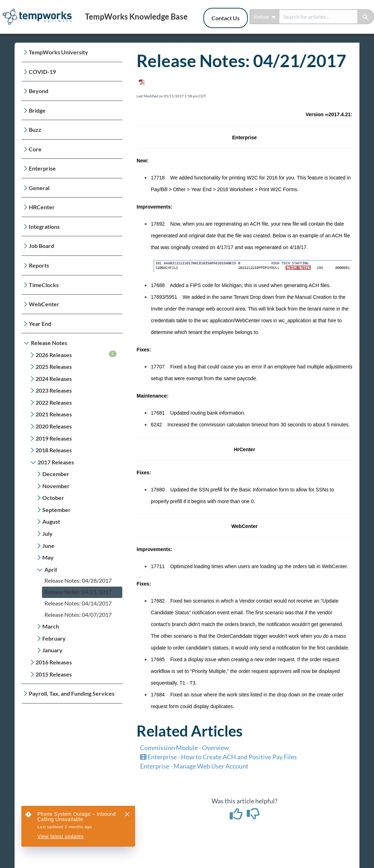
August (51, 521)
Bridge (37, 110)
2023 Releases (54, 390)
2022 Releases (54, 402)
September (57, 510)
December (56, 474)
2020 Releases (54, 426)
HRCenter (42, 207)
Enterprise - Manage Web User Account (194, 766)
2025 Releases (54, 366)
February (54, 638)
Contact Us (226, 18)
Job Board (41, 246)
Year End (40, 324)
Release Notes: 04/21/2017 (78, 592)
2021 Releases (54, 414)
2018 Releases (54, 450)
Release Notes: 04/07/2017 (78, 614)
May (48, 557)
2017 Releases (56, 462)
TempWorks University (58, 52)
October (53, 498)
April (51, 569)
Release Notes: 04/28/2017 (78, 580)
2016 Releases (54, 662)
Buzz (35, 130)
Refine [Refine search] (265, 17)
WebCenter (44, 304)
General (39, 188)
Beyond (39, 91)
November (56, 486)
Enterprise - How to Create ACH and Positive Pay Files (218, 757)
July (47, 533)
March (51, 626)
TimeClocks (44, 285)
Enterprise (42, 168)
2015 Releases (54, 674)
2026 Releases (76, 354)
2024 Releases (54, 379)
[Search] (366, 17)
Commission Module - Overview (185, 748)
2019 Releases (54, 438)
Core (35, 149)
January (52, 650)
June (48, 546)
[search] (318, 17)
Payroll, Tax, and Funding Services (72, 693)
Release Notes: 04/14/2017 (78, 603)
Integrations (44, 227)
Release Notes (49, 343)
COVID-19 (42, 72)
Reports (39, 265)
